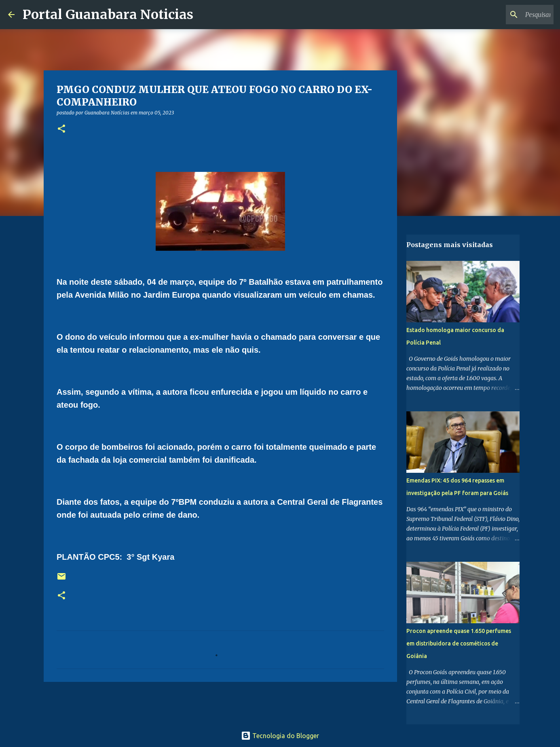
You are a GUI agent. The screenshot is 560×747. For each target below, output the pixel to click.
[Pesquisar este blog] (511, 15)
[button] (61, 129)
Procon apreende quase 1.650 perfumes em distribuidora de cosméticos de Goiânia (459, 643)
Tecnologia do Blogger (280, 736)
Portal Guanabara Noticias (108, 15)
